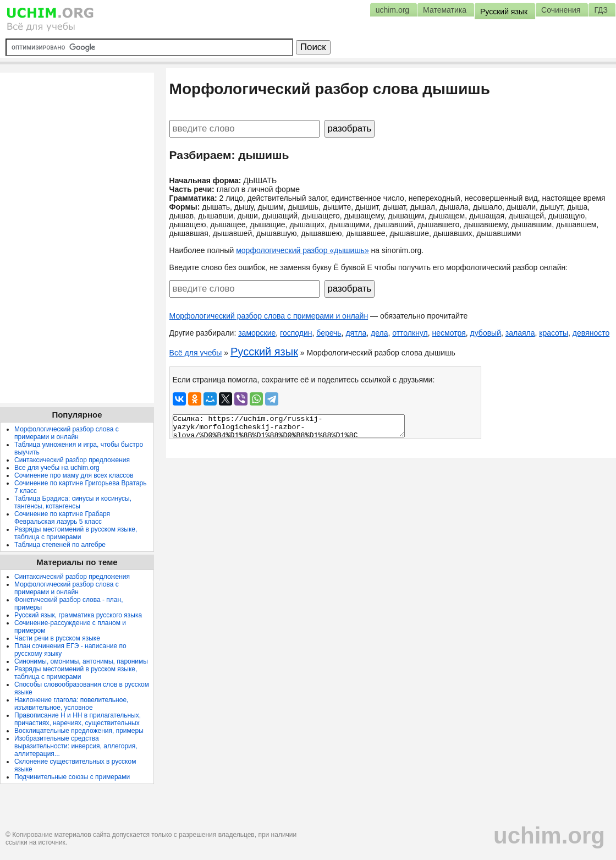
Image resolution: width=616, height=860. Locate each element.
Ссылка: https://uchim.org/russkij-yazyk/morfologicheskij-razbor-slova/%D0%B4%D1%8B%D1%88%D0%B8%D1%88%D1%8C (289, 426)
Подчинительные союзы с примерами (72, 777)
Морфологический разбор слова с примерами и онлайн (269, 316)
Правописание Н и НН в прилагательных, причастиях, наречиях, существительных (78, 719)
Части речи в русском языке (57, 638)
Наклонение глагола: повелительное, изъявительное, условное (71, 704)
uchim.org (549, 836)
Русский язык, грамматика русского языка (78, 615)
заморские (257, 333)
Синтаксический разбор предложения (72, 460)
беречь (329, 333)
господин (296, 333)
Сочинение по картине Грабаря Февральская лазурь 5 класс (62, 518)
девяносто (591, 333)
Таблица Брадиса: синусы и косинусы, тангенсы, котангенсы (73, 502)
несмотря (449, 333)
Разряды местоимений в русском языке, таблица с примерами (76, 533)
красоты (554, 333)
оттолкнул (410, 333)
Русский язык (264, 352)
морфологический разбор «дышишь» (302, 250)
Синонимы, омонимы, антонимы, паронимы (81, 661)
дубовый (486, 333)
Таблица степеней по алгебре (60, 545)
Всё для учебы (196, 353)
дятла (356, 333)
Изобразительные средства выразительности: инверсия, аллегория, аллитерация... (76, 746)
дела (379, 333)
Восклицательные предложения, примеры (79, 731)
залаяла (520, 333)
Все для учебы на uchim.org (57, 468)
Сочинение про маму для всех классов (74, 475)
